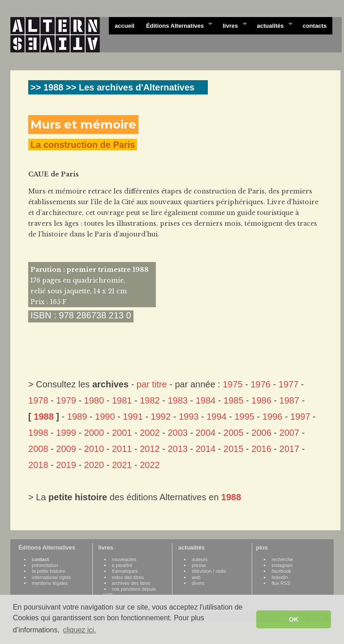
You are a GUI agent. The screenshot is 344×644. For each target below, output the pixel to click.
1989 (77, 416)
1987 (290, 400)
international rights (51, 577)
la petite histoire (49, 571)
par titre (152, 384)
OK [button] (294, 619)
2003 (178, 433)
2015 (234, 449)
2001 (122, 433)
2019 (66, 465)
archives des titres (131, 583)
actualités (271, 25)
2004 (206, 433)
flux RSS (281, 583)
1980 (94, 400)
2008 (38, 449)
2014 (206, 449)
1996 (273, 416)
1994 (217, 416)
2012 (150, 449)
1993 (189, 416)
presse (199, 565)
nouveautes (124, 559)
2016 (261, 449)
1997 (300, 416)
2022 (150, 465)
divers (198, 583)
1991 (133, 416)
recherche (282, 559)
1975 (233, 384)
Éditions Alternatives (176, 25)
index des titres (128, 577)
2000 (94, 433)
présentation (45, 565)
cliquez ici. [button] (79, 630)
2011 (122, 449)
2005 (234, 433)
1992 (161, 416)
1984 (206, 400)
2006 (261, 433)
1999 (66, 433)
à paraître (122, 565)
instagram (282, 565)
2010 (94, 449)
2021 (122, 465)
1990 (105, 416)
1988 (44, 416)
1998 (38, 433)
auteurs (200, 559)
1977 (289, 384)
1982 (150, 400)
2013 (178, 449)
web (196, 577)
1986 (261, 400)
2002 (150, 433)
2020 (94, 465)
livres (232, 25)
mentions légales (50, 583)
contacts (315, 26)
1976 (260, 384)
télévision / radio (209, 571)
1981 (122, 400)
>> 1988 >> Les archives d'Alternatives (112, 87)
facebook (281, 571)
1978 (38, 400)
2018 (38, 465)
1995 (244, 416)
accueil (125, 26)
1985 (234, 400)
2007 (290, 433)
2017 (290, 449)
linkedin (279, 577)
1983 (178, 400)
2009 (66, 449)
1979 (66, 400)
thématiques (125, 571)
